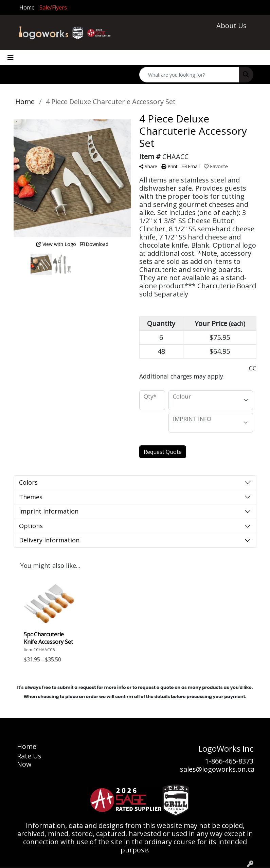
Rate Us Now (29, 760)
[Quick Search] (189, 75)
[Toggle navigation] (11, 58)
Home (27, 7)
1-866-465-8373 (229, 761)
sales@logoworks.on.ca (217, 769)
